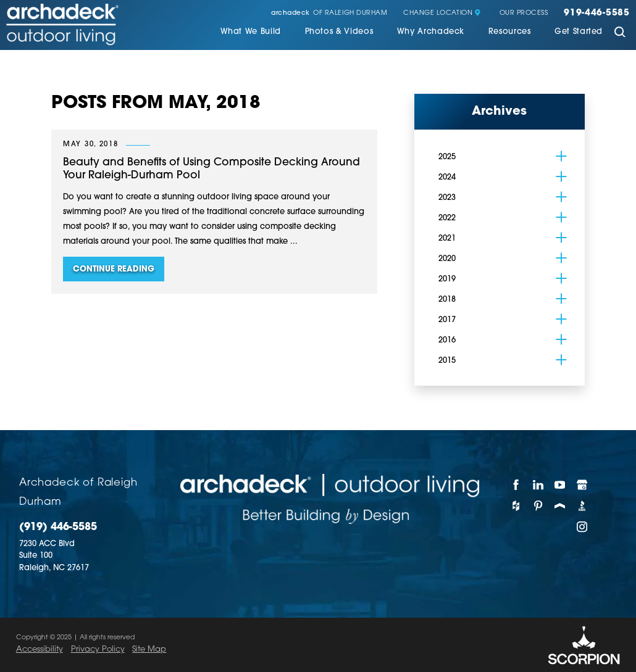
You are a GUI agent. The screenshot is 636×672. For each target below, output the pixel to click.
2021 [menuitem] (447, 239)
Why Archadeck (431, 32)
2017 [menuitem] (447, 320)
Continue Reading (114, 269)
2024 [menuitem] (447, 177)
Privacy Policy (98, 649)
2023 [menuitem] (447, 198)
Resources (510, 32)
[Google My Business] (582, 484)
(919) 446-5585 (58, 528)
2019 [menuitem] (447, 279)
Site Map (149, 649)
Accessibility (40, 649)
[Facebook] (517, 484)
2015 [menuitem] (447, 361)
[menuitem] (251, 33)
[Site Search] (620, 33)
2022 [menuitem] (447, 218)
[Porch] (560, 506)
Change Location (442, 14)
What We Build (251, 32)
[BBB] (582, 506)
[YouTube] (560, 484)
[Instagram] (582, 527)
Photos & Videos (339, 32)
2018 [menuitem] (447, 300)
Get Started (579, 32)
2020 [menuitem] (447, 259)
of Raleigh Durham (329, 14)
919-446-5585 (597, 14)
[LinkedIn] (538, 484)
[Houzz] (517, 506)
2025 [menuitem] (447, 157)
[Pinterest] (538, 506)
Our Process (524, 14)
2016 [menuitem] (447, 340)
